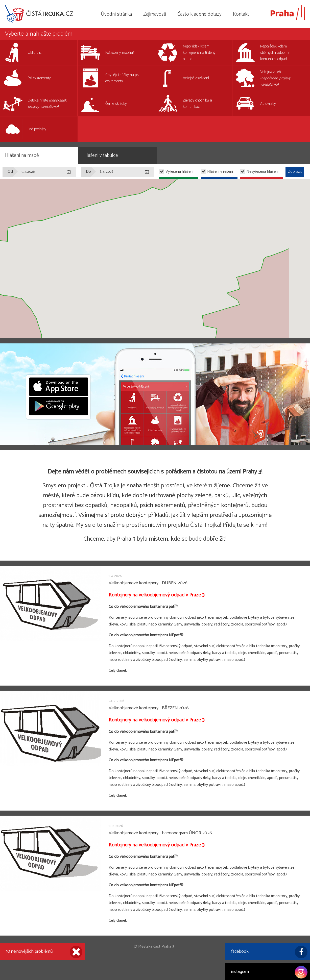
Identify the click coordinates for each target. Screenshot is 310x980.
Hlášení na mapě (22, 155)
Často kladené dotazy (199, 14)
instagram (269, 972)
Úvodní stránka (116, 14)
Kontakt (241, 14)
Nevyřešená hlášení (262, 172)
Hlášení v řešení (220, 172)
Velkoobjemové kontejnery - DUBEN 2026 (148, 583)
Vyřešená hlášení (179, 172)
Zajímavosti (155, 14)
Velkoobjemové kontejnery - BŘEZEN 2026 (149, 708)
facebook (269, 952)
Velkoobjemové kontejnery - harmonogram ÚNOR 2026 (160, 833)
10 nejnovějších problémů (44, 952)
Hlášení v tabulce (101, 155)
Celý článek (118, 671)
